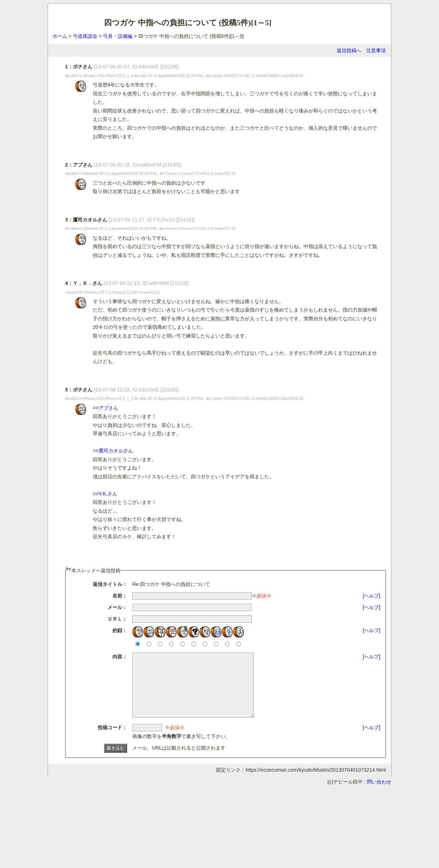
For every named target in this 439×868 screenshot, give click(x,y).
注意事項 (376, 50)
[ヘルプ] (371, 596)
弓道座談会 (85, 36)
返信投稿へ (349, 50)
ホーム (60, 36)
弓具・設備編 (118, 36)
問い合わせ (379, 794)
